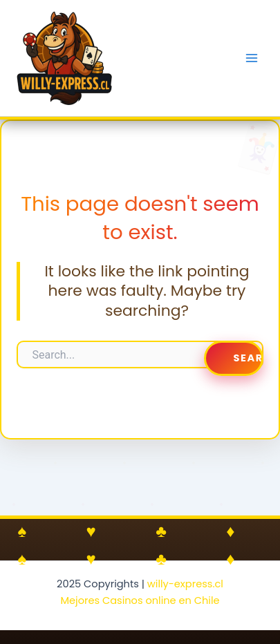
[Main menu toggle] (252, 58)
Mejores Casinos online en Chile (140, 600)
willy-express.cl (185, 584)
